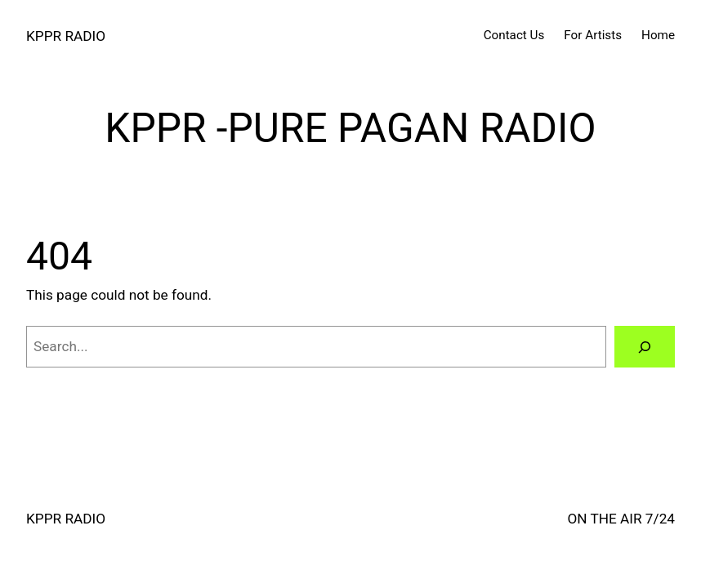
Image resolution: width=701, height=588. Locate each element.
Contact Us (514, 35)
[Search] (645, 347)
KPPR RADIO (66, 36)
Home (658, 35)
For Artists (593, 35)
